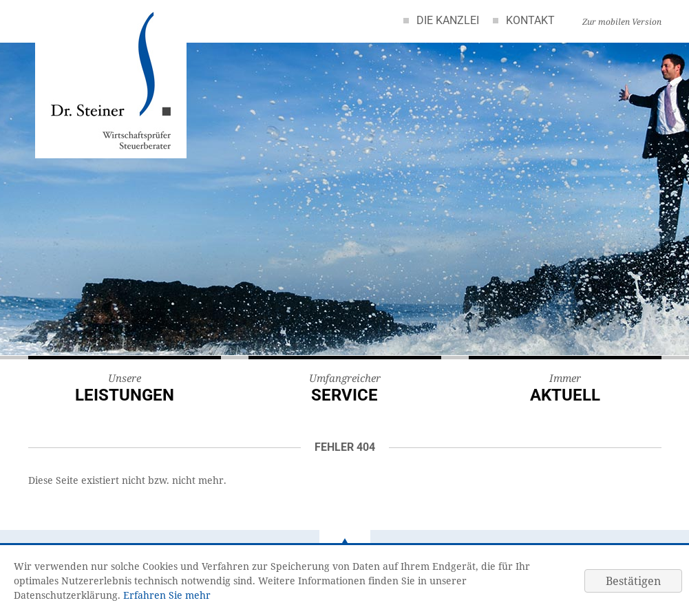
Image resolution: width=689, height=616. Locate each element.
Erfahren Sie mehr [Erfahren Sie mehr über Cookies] (167, 595)
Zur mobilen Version (622, 22)
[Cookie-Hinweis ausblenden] (633, 581)
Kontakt (530, 20)
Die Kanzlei (448, 20)
